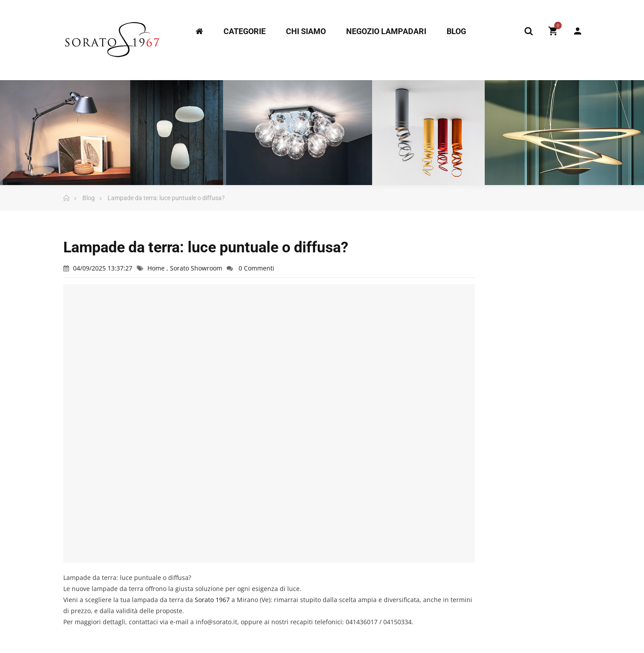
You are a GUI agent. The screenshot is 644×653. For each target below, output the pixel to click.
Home (157, 268)
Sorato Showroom (196, 268)
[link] (212, 600)
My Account (578, 31)
